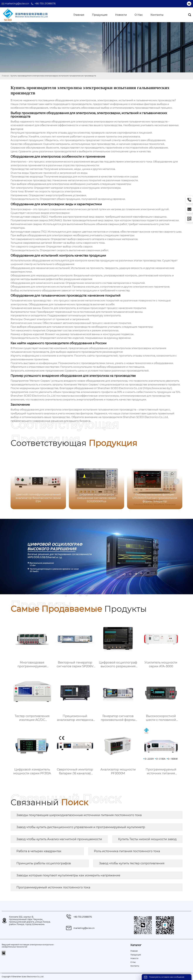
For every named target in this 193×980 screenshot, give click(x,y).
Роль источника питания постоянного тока (127, 851)
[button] (177, 481)
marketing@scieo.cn (17, 4)
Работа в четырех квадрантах (39, 851)
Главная (5, 76)
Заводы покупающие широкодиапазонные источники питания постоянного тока (79, 815)
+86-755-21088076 (45, 4)
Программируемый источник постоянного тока (53, 887)
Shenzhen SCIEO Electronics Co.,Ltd (145, 417)
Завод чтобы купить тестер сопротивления (132, 863)
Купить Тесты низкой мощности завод (147, 839)
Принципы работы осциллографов (44, 863)
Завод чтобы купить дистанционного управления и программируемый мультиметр (81, 827)
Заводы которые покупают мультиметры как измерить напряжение (68, 875)
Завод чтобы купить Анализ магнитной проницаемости (59, 839)
